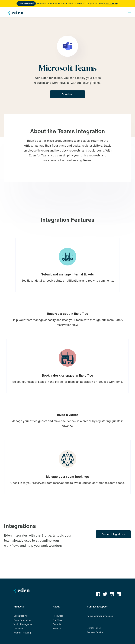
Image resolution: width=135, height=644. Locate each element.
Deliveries (18, 628)
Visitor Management (23, 624)
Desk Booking (20, 616)
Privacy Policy (94, 628)
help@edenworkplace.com (100, 616)
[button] (130, 12)
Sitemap (57, 628)
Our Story (57, 620)
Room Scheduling (22, 620)
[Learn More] (111, 4)
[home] (16, 14)
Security (57, 624)
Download (68, 94)
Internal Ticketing (22, 633)
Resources (58, 616)
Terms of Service (95, 632)
